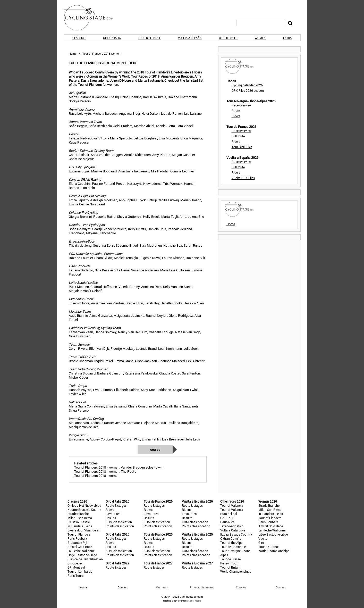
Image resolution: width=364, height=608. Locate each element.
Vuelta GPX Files (243, 178)
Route (236, 111)
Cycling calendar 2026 (247, 85)
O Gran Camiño (231, 538)
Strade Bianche (78, 514)
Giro (261, 543)
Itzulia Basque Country (236, 534)
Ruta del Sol (229, 514)
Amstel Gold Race (80, 547)
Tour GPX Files (242, 147)
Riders (236, 116)
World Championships (236, 571)
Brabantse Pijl (77, 543)
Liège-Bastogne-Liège (82, 555)
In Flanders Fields (80, 526)
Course (155, 449)
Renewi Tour (229, 563)
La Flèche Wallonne (81, 551)
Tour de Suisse (230, 559)
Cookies (241, 587)
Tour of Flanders (79, 534)
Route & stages (116, 505)
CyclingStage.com (92, 18)
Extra (287, 38)
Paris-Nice (227, 522)
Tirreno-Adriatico (232, 526)
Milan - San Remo (80, 518)
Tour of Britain (230, 567)
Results (111, 518)
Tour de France (149, 38)
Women (260, 38)
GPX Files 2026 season (248, 90)
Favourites (113, 514)
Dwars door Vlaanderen (84, 530)
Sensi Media (195, 601)
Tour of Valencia (232, 505)
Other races (228, 38)
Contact (281, 587)
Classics (79, 38)
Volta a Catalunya (233, 530)
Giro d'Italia (112, 38)
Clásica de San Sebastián (85, 559)
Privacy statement (202, 587)
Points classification (120, 526)
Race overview (242, 105)
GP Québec (75, 563)
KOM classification (119, 522)
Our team (162, 587)
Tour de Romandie (233, 547)
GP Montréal (76, 567)
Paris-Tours (75, 576)
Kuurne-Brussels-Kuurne (84, 510)
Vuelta (263, 538)
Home (73, 53)
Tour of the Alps (231, 543)
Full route (238, 136)
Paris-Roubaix (77, 538)
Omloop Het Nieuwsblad (84, 505)
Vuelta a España (190, 38)
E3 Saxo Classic (79, 522)
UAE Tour (227, 518)
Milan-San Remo (270, 510)
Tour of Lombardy (80, 571)
